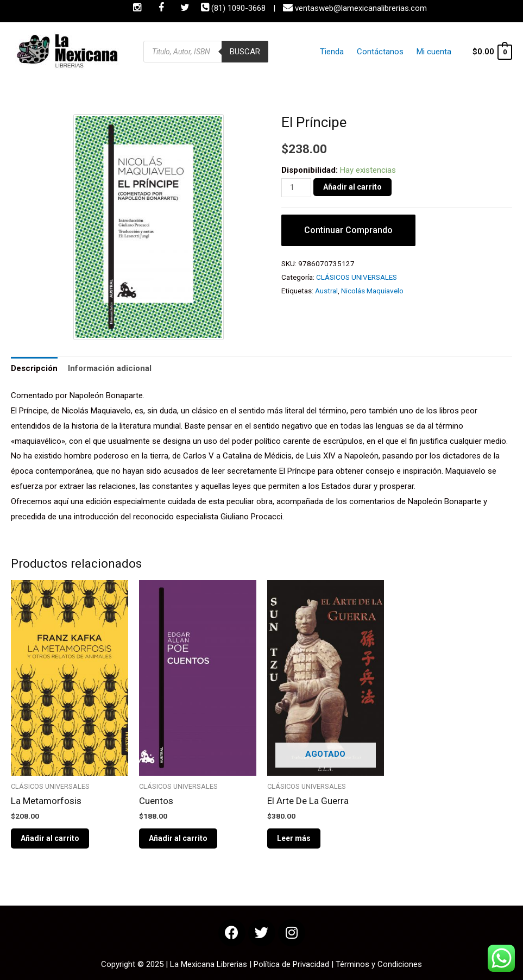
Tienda (342, 52)
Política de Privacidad (291, 964)
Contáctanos (386, 52)
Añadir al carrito (352, 187)
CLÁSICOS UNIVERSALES (357, 277)
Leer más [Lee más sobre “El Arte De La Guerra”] (294, 838)
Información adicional (110, 368)
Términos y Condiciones (379, 964)
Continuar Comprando (348, 230)
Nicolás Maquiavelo (372, 291)
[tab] (34, 369)
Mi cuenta (435, 52)
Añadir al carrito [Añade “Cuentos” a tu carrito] (178, 838)
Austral (326, 291)
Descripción (34, 368)
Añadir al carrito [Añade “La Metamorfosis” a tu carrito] (50, 838)
